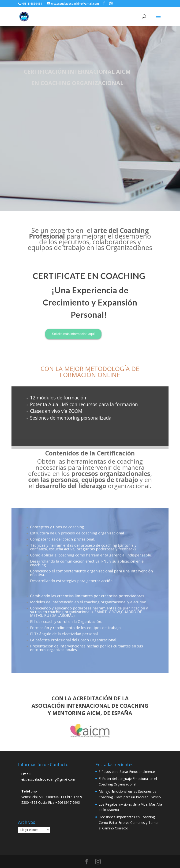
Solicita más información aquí (79, 316)
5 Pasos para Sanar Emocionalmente (127, 772)
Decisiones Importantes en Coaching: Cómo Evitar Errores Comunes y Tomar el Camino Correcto (129, 823)
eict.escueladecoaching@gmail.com (48, 779)
